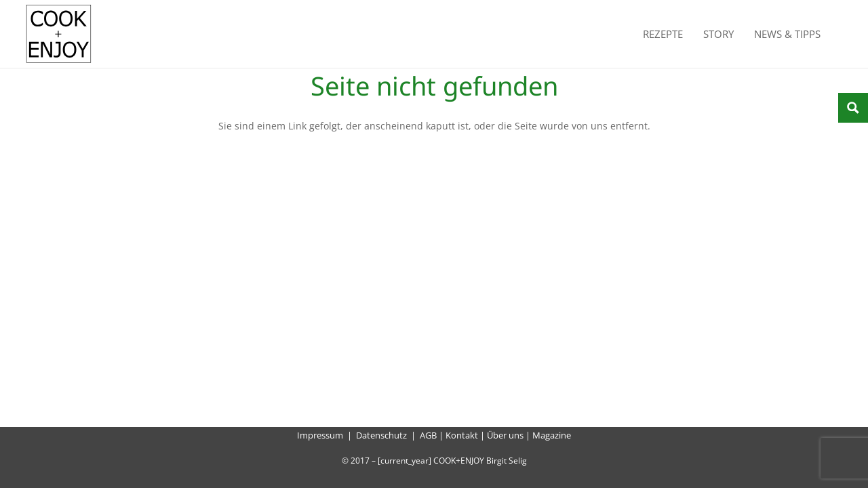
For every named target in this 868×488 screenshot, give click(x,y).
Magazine (552, 435)
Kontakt (462, 435)
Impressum (320, 435)
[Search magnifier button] (853, 108)
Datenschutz (381, 435)
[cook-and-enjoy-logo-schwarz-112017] (59, 34)
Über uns (505, 435)
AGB (428, 435)
